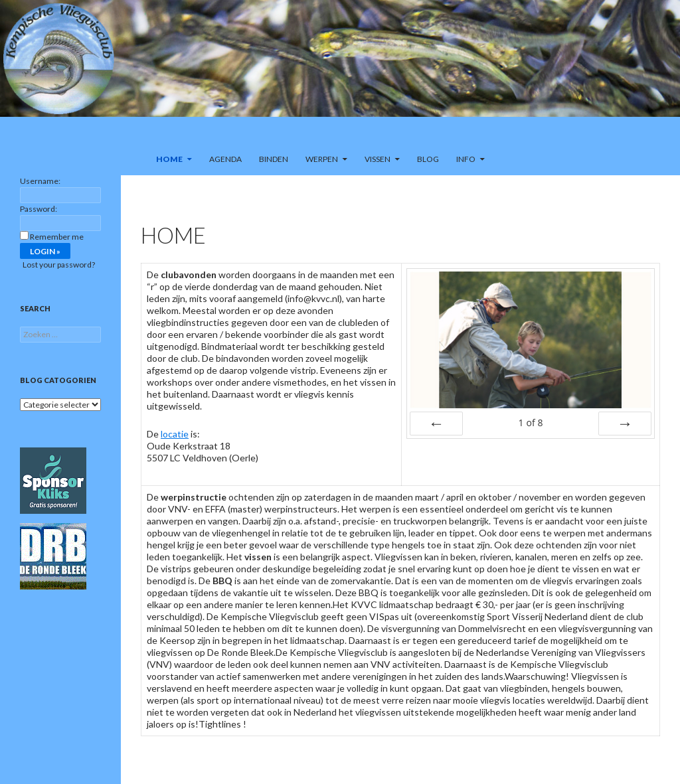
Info (466, 159)
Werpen (322, 159)
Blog (428, 159)
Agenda (225, 159)
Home (169, 159)
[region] (340, 72)
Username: (40, 181)
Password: (39, 209)
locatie (175, 434)
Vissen (378, 159)
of (530, 423)
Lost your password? (59, 265)
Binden (274, 159)
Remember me (57, 237)
